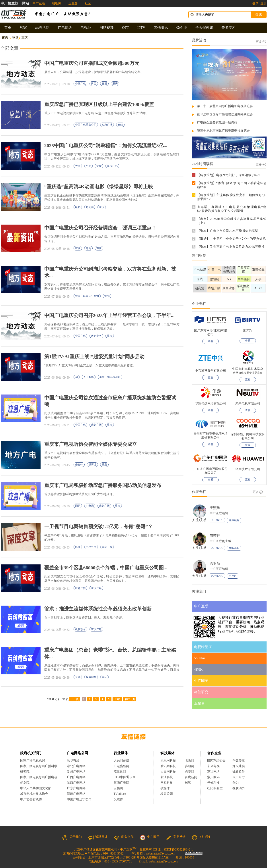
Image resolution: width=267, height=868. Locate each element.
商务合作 (124, 837)
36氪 (188, 783)
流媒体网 (120, 772)
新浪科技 (167, 777)
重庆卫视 (107, 547)
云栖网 (118, 788)
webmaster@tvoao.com (160, 854)
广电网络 (65, 28)
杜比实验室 (215, 788)
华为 (239, 783)
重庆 (115, 84)
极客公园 (167, 794)
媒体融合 (91, 677)
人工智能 (89, 377)
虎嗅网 (189, 772)
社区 (88, 3)
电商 (88, 248)
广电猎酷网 (121, 766)
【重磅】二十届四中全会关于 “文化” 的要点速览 (231, 239)
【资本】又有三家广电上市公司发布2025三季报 (231, 247)
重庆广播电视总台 (110, 377)
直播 (104, 84)
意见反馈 (176, 837)
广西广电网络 (76, 777)
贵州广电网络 (76, 772)
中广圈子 (150, 837)
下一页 (75, 699)
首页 (8, 28)
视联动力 (239, 788)
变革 (78, 677)
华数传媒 (239, 761)
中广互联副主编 (220, 541)
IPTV (141, 28)
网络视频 (107, 28)
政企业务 (96, 336)
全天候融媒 (204, 28)
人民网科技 (168, 772)
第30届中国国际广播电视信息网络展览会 (225, 114)
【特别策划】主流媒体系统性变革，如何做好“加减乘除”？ (232, 197)
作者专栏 (229, 28)
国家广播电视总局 (33, 761)
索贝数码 (213, 777)
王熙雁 (215, 508)
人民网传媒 (121, 761)
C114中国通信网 (125, 777)
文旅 (99, 166)
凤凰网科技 (168, 761)
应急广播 (107, 125)
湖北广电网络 (76, 766)
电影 (78, 207)
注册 (263, 3)
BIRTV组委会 (216, 761)
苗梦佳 (215, 536)
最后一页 (130, 699)
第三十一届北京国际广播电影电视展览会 (225, 106)
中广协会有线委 (31, 799)
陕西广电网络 (76, 783)
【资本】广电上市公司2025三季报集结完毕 (228, 231)
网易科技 (167, 783)
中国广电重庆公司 (86, 125)
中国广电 (80, 84)
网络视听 (234, 548)
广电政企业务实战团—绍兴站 (217, 122)
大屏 (78, 166)
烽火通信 (239, 766)
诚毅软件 (239, 772)
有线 (120, 125)
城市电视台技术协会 (34, 794)
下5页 (117, 699)
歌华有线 (73, 761)
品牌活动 (42, 28)
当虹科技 (213, 783)
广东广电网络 (76, 788)
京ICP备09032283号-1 (178, 850)
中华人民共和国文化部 (36, 788)
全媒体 (79, 465)
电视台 (86, 28)
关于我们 (72, 837)
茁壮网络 (213, 772)
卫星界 (73, 3)
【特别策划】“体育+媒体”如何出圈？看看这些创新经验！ (232, 185)
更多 (261, 42)
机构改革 (80, 629)
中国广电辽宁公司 (79, 799)
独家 (23, 28)
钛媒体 (165, 788)
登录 (255, 3)
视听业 (92, 465)
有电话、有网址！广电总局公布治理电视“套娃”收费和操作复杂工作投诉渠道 (232, 209)
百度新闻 (191, 777)
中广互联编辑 (219, 513)
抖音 (94, 84)
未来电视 (213, 766)
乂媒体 (118, 799)
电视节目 (91, 547)
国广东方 (239, 777)
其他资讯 (161, 28)
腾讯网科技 (168, 766)
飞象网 (189, 761)
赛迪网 (189, 766)
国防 (78, 506)
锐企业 (182, 28)
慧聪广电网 (121, 783)
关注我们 (202, 837)
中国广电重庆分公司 (87, 296)
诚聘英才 (98, 837)
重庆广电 (112, 166)
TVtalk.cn (120, 794)
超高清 (90, 207)
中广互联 (39, 3)
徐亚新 (215, 563)
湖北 (107, 296)
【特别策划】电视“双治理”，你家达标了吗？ (229, 175)
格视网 (57, 3)
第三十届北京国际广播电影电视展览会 (223, 131)
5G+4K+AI (217, 520)
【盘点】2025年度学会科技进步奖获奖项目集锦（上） (232, 221)
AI (77, 377)
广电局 (90, 506)
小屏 (88, 166)
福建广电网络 (76, 794)
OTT (126, 28)
